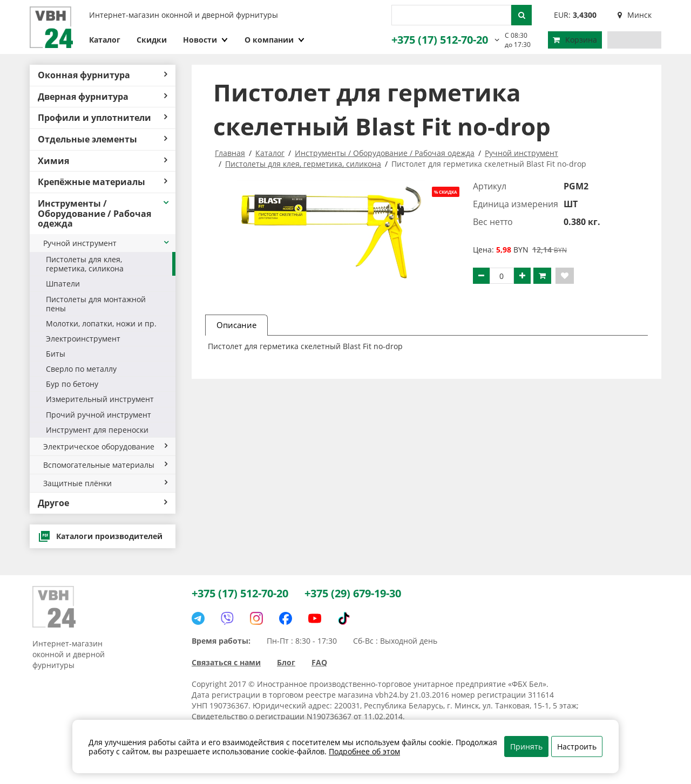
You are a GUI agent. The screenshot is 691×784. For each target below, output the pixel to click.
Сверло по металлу (81, 369)
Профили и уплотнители (103, 118)
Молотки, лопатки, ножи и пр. (101, 323)
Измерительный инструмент (100, 399)
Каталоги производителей (100, 536)
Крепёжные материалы (103, 182)
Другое (103, 503)
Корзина (575, 40)
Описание (236, 325)
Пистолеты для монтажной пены (96, 304)
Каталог (105, 40)
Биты (56, 354)
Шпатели (63, 284)
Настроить (577, 746)
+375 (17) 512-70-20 (440, 40)
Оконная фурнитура (103, 75)
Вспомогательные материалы (105, 465)
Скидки (152, 40)
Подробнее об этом (364, 751)
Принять (526, 746)
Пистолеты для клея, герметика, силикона (85, 264)
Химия (103, 161)
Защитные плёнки (105, 483)
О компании (275, 40)
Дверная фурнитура (103, 97)
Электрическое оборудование (105, 446)
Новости (206, 40)
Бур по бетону (72, 384)
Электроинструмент (83, 339)
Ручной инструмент (107, 243)
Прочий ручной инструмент (99, 415)
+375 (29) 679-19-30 (353, 593)
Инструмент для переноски (97, 430)
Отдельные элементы (103, 139)
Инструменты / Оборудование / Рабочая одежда (104, 213)
